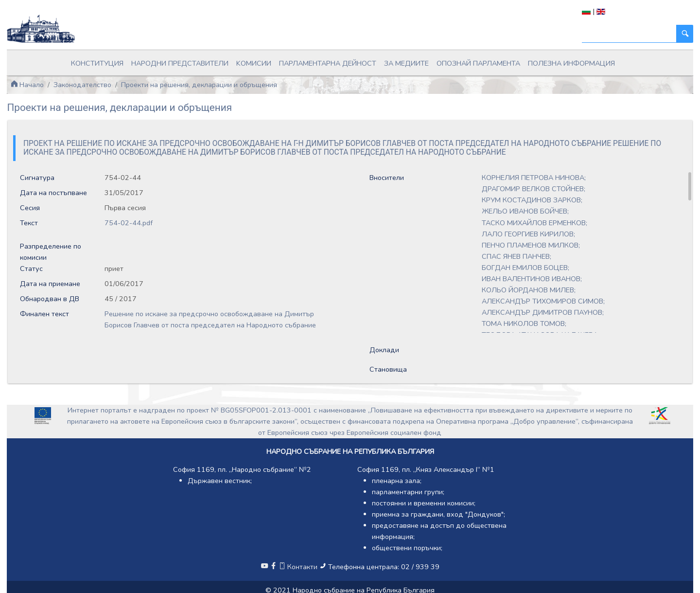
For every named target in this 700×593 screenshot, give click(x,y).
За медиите (406, 63)
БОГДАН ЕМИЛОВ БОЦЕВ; (525, 268)
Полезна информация (571, 63)
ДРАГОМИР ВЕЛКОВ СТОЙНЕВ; (534, 189)
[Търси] (629, 34)
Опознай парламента (478, 63)
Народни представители (180, 63)
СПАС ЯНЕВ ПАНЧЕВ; (516, 256)
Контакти (299, 567)
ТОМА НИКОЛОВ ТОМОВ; (524, 323)
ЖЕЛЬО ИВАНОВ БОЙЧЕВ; (525, 211)
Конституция (97, 63)
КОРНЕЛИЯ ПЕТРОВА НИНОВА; (534, 178)
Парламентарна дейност (328, 63)
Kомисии (254, 63)
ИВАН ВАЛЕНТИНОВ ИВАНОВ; (532, 279)
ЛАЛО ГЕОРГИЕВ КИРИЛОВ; (528, 234)
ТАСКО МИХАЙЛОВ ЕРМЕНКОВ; (534, 223)
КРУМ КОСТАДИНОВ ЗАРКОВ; (532, 200)
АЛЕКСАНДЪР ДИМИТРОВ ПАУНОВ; (543, 312)
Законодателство (82, 85)
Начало (27, 85)
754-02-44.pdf (129, 223)
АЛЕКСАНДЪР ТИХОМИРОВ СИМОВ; (543, 301)
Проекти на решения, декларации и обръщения (199, 85)
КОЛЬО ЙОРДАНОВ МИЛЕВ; (529, 290)
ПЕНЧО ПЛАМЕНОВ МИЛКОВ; (531, 245)
